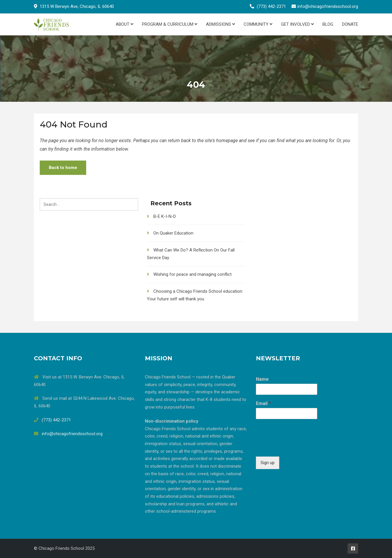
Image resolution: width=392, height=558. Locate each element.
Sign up (268, 463)
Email (263, 403)
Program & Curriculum (170, 24)
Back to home (63, 168)
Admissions (220, 24)
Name (262, 379)
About (124, 24)
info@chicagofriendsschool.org (328, 6)
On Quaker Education (173, 233)
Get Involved (297, 24)
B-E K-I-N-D (165, 216)
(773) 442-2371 (271, 6)
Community (258, 24)
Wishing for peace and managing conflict (192, 274)
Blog (328, 24)
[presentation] (300, 447)
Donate (350, 24)
